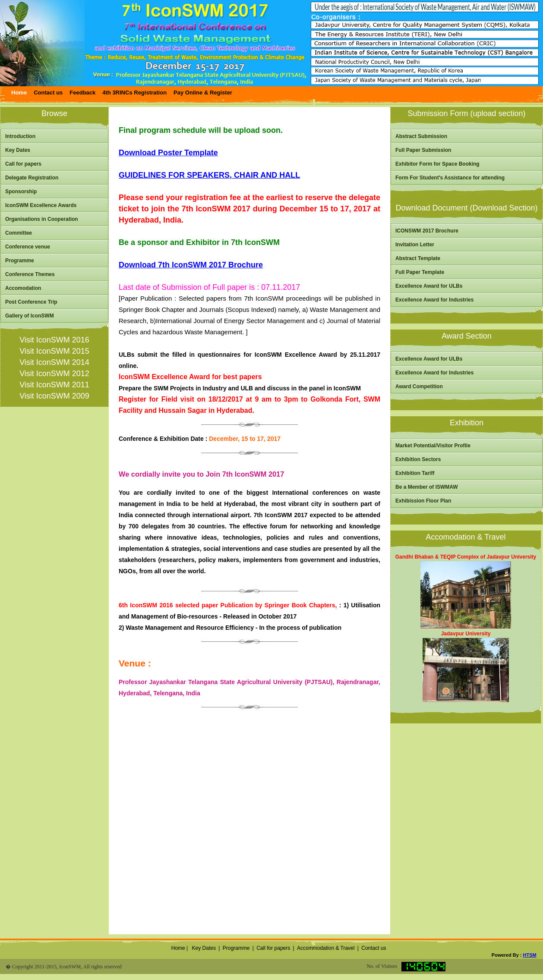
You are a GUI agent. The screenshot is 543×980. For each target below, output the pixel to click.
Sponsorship (21, 192)
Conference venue (28, 247)
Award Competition (419, 386)
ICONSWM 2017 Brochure (427, 231)
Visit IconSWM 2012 (54, 374)
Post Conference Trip (31, 302)
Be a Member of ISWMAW (427, 487)
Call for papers (23, 164)
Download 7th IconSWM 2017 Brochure (191, 265)
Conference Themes (30, 274)
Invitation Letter (415, 245)
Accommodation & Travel (326, 948)
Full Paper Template (420, 272)
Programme (20, 261)
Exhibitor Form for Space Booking (437, 164)
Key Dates (18, 150)
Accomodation (23, 288)
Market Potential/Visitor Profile (433, 446)
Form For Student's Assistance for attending (450, 178)
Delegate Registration (32, 178)
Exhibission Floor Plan (423, 501)
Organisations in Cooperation (42, 219)
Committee (19, 233)
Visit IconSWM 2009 (54, 396)
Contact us (374, 948)
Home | (179, 948)
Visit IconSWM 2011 (54, 385)
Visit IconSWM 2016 (54, 340)
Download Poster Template (168, 153)
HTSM (530, 955)
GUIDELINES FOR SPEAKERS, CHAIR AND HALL (209, 175)
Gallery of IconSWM (30, 316)
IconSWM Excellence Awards (41, 205)
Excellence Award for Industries (434, 300)
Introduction (20, 136)
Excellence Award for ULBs (429, 286)
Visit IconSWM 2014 (54, 362)
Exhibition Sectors (418, 459)
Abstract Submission (421, 136)
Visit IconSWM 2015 (54, 351)
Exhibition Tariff (415, 473)
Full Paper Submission (423, 150)
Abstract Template (418, 258)
